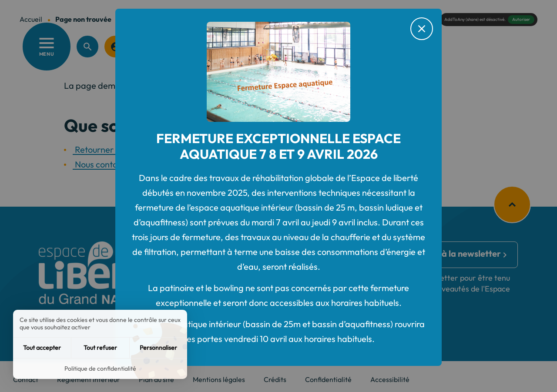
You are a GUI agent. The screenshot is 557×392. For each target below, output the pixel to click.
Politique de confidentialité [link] (100, 369)
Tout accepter (42, 348)
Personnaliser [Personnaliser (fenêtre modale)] (158, 348)
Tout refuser (100, 348)
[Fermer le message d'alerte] (422, 29)
